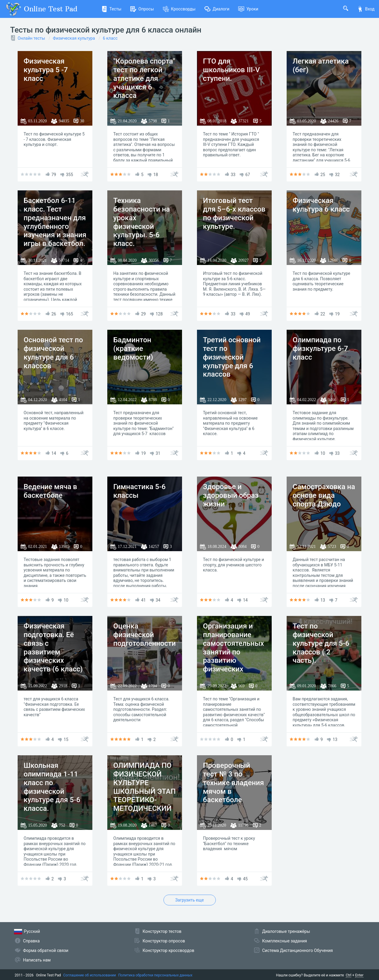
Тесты (111, 9)
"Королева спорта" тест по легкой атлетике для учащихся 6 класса (144, 78)
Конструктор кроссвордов (168, 950)
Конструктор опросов (164, 941)
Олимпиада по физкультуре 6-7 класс (320, 349)
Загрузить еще (189, 900)
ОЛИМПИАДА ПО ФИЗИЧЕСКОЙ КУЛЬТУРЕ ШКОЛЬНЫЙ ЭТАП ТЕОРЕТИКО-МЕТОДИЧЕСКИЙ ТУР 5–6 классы (145, 791)
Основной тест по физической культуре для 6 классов (53, 353)
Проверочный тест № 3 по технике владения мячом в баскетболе (233, 783)
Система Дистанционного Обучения (297, 950)
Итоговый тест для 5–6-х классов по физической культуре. (234, 213)
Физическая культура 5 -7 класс (46, 70)
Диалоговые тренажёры (286, 931)
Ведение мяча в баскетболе (50, 491)
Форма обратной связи (46, 950)
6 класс (110, 38)
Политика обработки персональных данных (155, 975)
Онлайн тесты (31, 38)
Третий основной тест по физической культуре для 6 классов (232, 357)
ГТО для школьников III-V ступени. (231, 70)
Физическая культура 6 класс (321, 205)
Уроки (248, 9)
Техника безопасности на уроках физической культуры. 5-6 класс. (142, 222)
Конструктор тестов (162, 931)
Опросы (142, 9)
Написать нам (37, 960)
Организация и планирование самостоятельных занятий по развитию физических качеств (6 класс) (233, 652)
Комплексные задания (285, 941)
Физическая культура (74, 38)
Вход (366, 9)
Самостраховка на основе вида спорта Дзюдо (324, 495)
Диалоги (217, 9)
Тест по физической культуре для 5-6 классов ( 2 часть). (321, 643)
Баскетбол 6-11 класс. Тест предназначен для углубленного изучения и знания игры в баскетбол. (55, 222)
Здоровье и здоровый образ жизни (231, 495)
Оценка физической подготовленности (145, 635)
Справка (31, 941)
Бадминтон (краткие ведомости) (133, 349)
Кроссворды (179, 9)
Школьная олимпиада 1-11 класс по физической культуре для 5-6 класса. (52, 787)
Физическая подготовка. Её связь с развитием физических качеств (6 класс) (53, 648)
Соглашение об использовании (90, 975)
